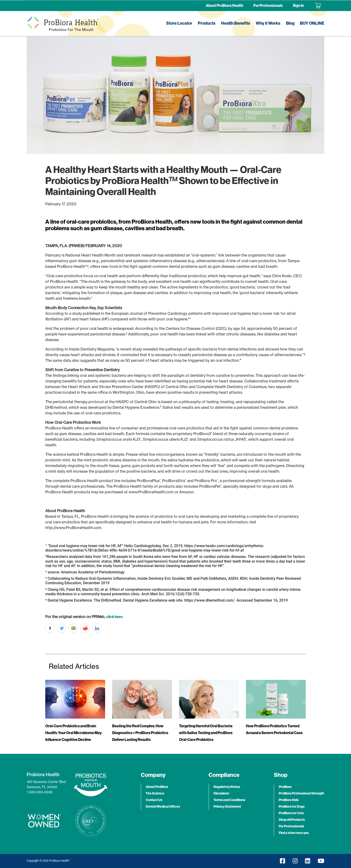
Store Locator (179, 23)
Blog (290, 23)
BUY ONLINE (312, 23)
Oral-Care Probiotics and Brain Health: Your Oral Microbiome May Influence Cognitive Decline (73, 733)
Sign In (298, 6)
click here (114, 617)
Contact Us (154, 800)
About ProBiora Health (225, 6)
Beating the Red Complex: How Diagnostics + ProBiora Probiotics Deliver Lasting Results (140, 733)
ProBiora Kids (289, 800)
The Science (155, 793)
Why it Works (268, 23)
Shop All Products (292, 820)
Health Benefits (236, 23)
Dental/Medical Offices (163, 807)
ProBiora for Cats (291, 813)
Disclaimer (221, 793)
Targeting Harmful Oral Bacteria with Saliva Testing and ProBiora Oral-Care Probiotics (206, 733)
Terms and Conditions (229, 800)
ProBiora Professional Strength (301, 793)
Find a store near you (294, 833)
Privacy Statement (227, 807)
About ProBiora (157, 787)
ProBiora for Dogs (292, 807)
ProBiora (285, 787)
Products (207, 23)
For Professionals (268, 6)
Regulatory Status (227, 787)
